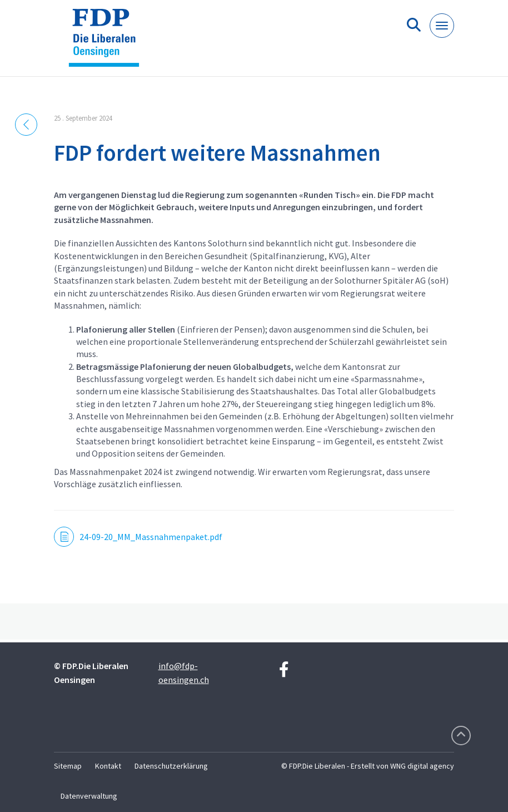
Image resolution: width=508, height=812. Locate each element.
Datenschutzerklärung (171, 766)
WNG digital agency (422, 766)
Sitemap (68, 766)
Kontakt (108, 766)
